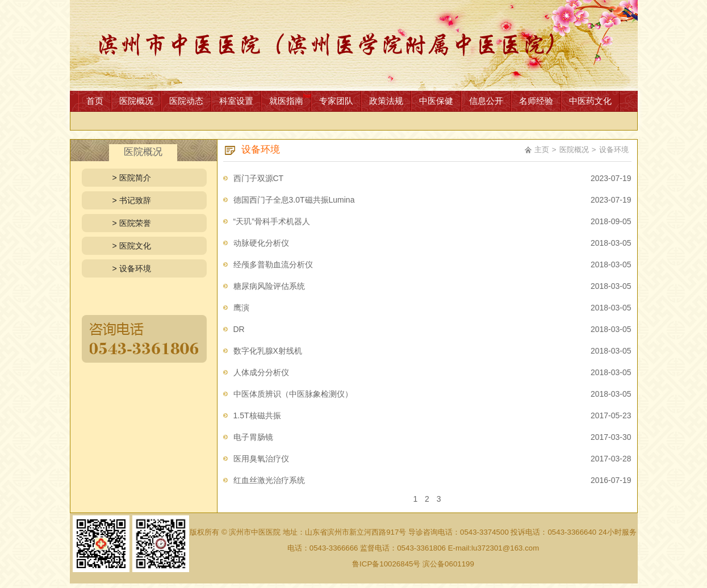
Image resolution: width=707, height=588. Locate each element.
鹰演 (241, 308)
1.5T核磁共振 (257, 415)
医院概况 (136, 101)
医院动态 (186, 101)
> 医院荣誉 (132, 223)
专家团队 (336, 101)
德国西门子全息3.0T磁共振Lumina (294, 200)
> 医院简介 (132, 178)
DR (239, 329)
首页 (95, 101)
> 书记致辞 (132, 200)
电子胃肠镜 (253, 437)
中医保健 (436, 101)
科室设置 (236, 101)
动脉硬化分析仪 (261, 243)
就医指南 (286, 101)
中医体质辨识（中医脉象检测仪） (293, 394)
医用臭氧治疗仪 (261, 459)
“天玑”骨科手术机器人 (272, 221)
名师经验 (536, 101)
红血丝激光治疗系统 (269, 480)
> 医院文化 (132, 246)
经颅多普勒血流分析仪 (273, 264)
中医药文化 (590, 101)
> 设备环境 (132, 268)
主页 (542, 150)
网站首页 (354, 45)
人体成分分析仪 (261, 372)
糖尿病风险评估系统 (269, 286)
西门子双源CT (259, 178)
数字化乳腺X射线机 (268, 351)
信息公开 (486, 101)
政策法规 (386, 101)
